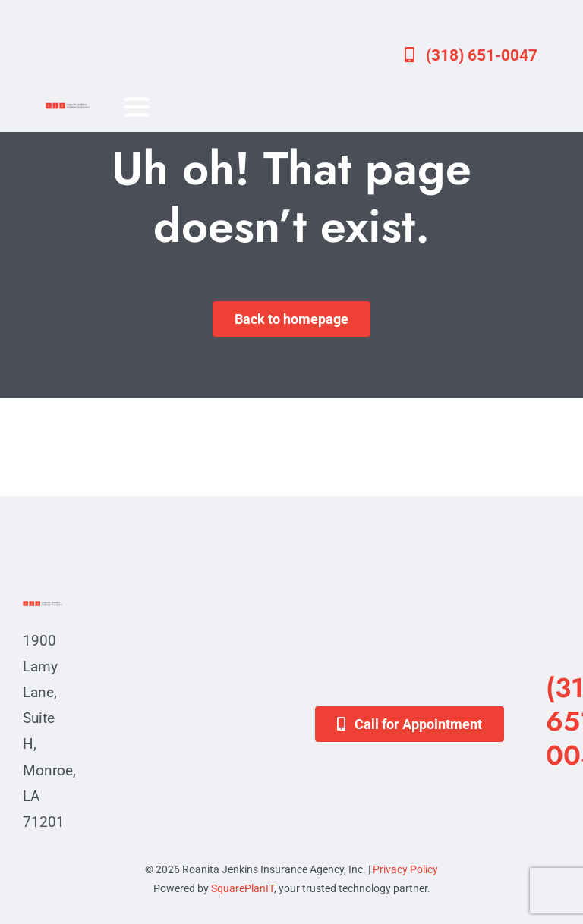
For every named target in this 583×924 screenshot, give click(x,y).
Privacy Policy (405, 869)
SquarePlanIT (243, 888)
